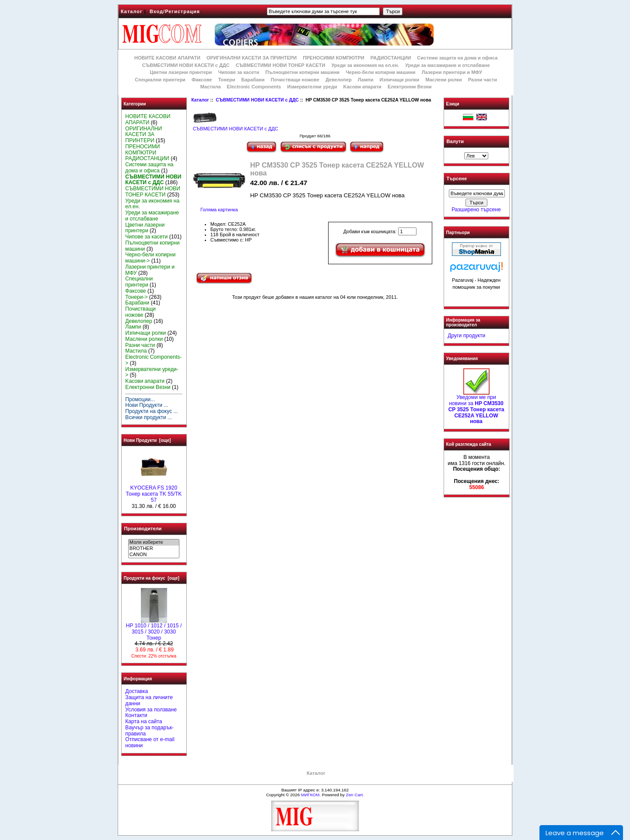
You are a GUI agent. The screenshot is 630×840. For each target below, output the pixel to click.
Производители (143, 528)
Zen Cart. (355, 795)
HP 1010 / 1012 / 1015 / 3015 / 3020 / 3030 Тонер (154, 630)
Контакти (136, 715)
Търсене (457, 179)
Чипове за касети (238, 72)
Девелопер (339, 80)
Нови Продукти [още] (147, 440)
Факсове (202, 80)
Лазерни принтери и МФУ (452, 72)
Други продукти (466, 336)
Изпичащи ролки (400, 80)
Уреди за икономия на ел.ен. (365, 65)
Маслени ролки (443, 80)
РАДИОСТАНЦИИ (391, 58)
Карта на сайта (143, 721)
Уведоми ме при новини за (476, 407)
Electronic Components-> (153, 360)
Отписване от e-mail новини (150, 742)
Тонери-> (136, 297)
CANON (154, 555)
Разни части (483, 80)
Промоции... (140, 399)
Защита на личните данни (149, 700)
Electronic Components (254, 87)
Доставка (136, 691)
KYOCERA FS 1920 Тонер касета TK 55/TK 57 (154, 492)
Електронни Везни (410, 87)
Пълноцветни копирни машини (302, 72)
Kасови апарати (362, 87)
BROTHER (154, 549)
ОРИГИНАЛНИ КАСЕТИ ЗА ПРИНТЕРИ (252, 58)
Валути (455, 141)
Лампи (366, 80)
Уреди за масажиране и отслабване (447, 65)
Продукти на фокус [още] (152, 578)
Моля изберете (154, 542)
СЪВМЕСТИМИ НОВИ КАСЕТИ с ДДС (257, 100)
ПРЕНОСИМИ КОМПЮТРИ (333, 58)
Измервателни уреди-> (152, 372)
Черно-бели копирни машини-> (150, 258)
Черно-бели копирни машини (380, 72)
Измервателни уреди (312, 87)
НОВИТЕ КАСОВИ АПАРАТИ (167, 58)
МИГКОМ (310, 795)
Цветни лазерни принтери (181, 72)
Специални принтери (160, 80)
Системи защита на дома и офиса (457, 58)
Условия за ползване (151, 710)
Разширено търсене (476, 210)
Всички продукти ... (149, 417)
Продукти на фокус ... (151, 411)
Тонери (226, 80)
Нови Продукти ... (147, 405)
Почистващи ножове (295, 80)
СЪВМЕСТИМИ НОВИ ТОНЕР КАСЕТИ (281, 65)
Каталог (132, 11)
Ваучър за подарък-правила (149, 731)
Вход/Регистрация (175, 11)
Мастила (211, 87)
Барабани (253, 80)
